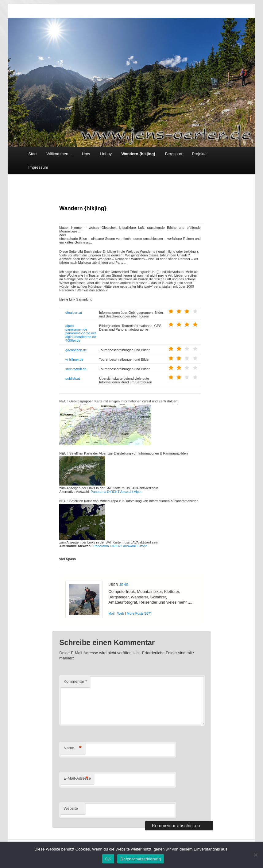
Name (73, 748)
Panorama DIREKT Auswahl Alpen (116, 492)
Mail (111, 613)
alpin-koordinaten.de (81, 337)
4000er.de (73, 340)
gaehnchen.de (76, 350)
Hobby (106, 154)
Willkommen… (59, 154)
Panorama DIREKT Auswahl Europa (120, 546)
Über (86, 154)
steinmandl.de (76, 369)
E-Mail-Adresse (77, 779)
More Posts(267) (139, 613)
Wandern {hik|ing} (138, 154)
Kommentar (75, 681)
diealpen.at (74, 313)
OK (108, 859)
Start (32, 154)
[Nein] (255, 855)
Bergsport (174, 154)
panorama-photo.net (81, 333)
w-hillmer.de (74, 359)
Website (71, 808)
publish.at (73, 378)
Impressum (38, 167)
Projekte (199, 154)
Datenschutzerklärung (140, 859)
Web (121, 613)
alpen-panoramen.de (76, 328)
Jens (124, 585)
